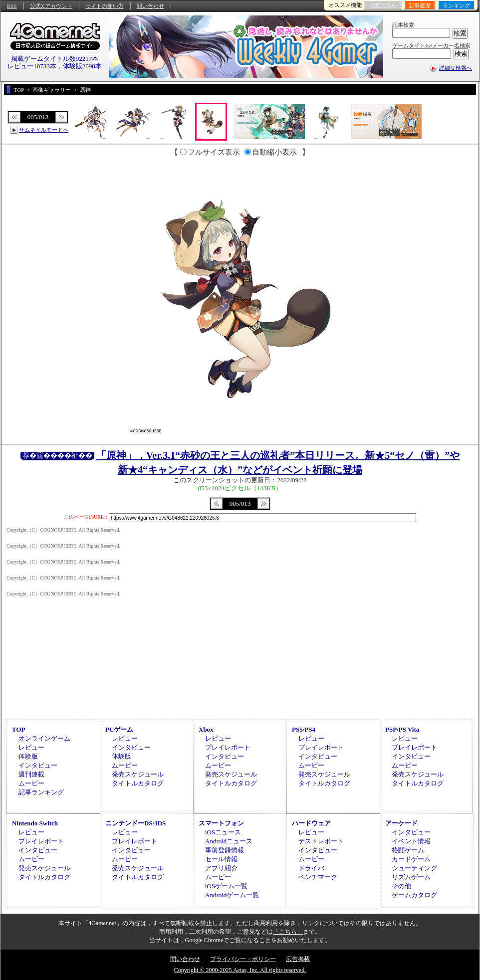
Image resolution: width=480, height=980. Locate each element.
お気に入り (383, 5)
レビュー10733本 (32, 66)
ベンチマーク (318, 877)
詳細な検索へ (456, 68)
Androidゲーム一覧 (232, 895)
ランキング (456, 5)
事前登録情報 (225, 850)
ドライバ (311, 868)
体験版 (28, 756)
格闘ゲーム (408, 850)
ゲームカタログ (414, 895)
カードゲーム (411, 859)
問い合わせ (150, 6)
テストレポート (321, 841)
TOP (19, 729)
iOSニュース (223, 832)
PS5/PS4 (304, 729)
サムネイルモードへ (44, 130)
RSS (12, 6)
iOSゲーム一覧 (226, 886)
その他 (401, 886)
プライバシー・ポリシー (243, 959)
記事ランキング (41, 792)
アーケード (401, 823)
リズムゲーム (411, 877)
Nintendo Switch (35, 823)
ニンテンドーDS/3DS (135, 823)
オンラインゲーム (44, 738)
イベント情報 (411, 841)
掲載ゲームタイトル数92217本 (55, 59)
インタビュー (38, 765)
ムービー (31, 783)
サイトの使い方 (105, 6)
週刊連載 (31, 774)
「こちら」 (288, 932)
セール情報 (221, 859)
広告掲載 (298, 959)
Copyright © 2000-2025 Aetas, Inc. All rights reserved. (240, 970)
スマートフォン (221, 823)
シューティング (414, 868)
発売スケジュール (138, 774)
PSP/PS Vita (402, 729)
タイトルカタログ (138, 783)
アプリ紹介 (221, 868)
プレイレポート (228, 747)
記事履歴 (420, 5)
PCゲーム (119, 729)
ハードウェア (311, 823)
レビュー (31, 747)
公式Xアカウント (51, 6)
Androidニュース (229, 841)
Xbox (206, 729)
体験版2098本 (82, 66)
